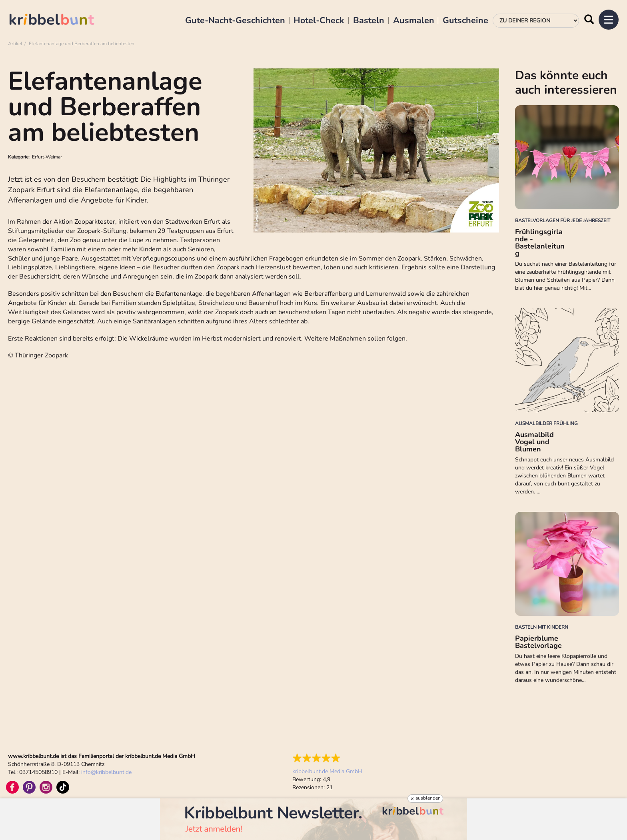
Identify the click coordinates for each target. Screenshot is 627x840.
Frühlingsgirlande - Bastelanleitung (540, 243)
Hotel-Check (319, 21)
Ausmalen (414, 21)
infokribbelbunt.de (106, 772)
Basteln (369, 21)
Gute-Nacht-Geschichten (235, 21)
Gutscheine (465, 21)
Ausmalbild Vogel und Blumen (534, 442)
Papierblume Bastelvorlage (538, 642)
